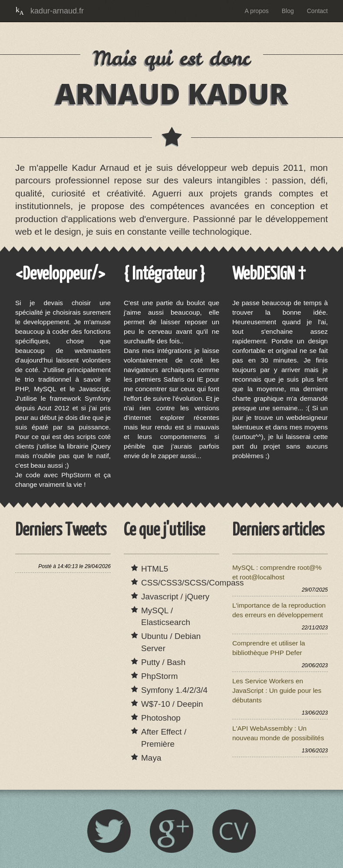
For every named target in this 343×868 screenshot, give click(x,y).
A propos (256, 11)
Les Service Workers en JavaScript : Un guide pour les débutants (277, 690)
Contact (317, 11)
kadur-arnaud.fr (57, 11)
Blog (288, 11)
